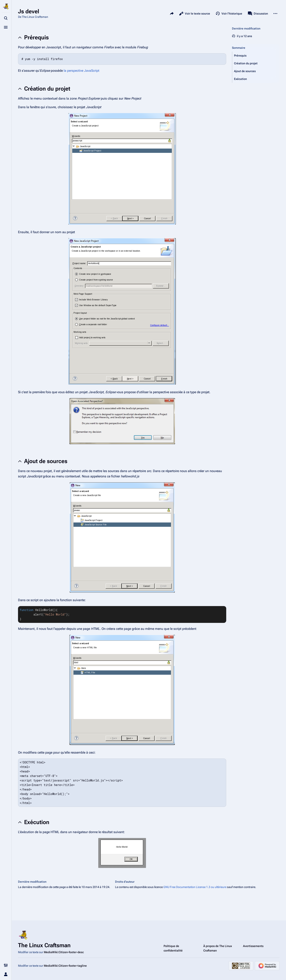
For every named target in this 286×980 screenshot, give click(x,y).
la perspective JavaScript (81, 71)
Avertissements (253, 946)
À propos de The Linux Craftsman (218, 948)
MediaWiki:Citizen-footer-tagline (65, 966)
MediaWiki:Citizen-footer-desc (64, 952)
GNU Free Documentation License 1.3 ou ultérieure (195, 887)
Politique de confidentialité (173, 948)
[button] (256, 56)
